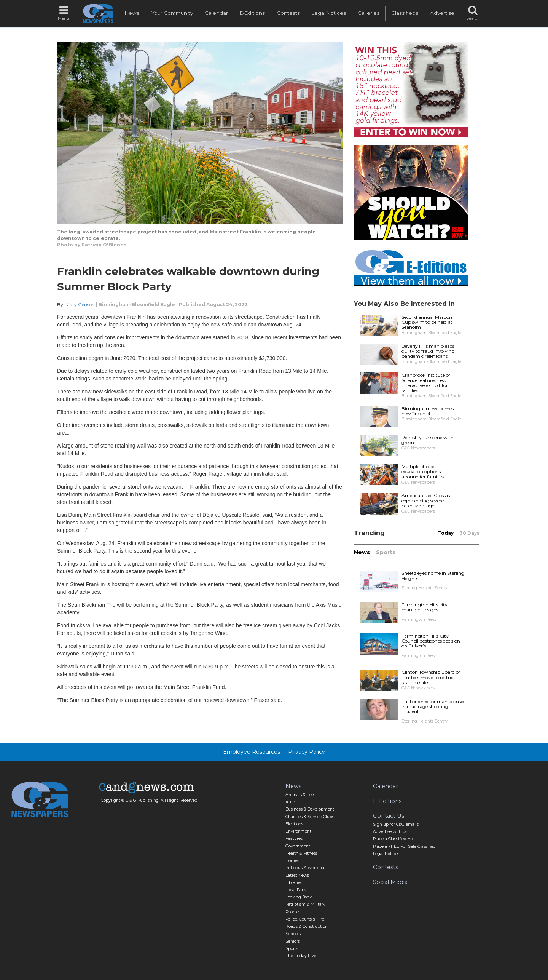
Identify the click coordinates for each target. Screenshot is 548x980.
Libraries (294, 883)
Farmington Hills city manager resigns (425, 607)
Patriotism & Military (305, 904)
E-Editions (252, 13)
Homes (292, 861)
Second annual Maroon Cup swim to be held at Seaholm (427, 322)
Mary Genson (80, 305)
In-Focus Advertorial (305, 868)
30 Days (470, 533)
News (132, 13)
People (292, 912)
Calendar (216, 13)
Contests (288, 13)
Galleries (369, 13)
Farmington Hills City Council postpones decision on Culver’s (431, 641)
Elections (294, 824)
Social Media (390, 882)
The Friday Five (301, 956)
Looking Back (299, 897)
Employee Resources (252, 752)
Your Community (172, 13)
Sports (386, 552)
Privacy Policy (307, 752)
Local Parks (296, 890)
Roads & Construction (307, 926)
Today (446, 533)
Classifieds (405, 13)
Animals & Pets (300, 795)
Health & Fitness (301, 853)
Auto (290, 802)
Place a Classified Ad (393, 839)
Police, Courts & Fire (305, 919)
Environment (298, 831)
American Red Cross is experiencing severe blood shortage (426, 500)
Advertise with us (390, 832)
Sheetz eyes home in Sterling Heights (433, 576)
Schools (293, 934)
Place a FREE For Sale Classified (404, 847)
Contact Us (389, 816)
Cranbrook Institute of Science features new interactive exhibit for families (426, 383)
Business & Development (310, 809)
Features (294, 839)
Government (298, 846)
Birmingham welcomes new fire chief (428, 411)
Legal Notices (329, 13)
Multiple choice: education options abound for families (423, 471)
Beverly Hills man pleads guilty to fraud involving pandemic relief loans (428, 351)
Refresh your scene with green (428, 440)
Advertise (442, 13)
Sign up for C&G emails (396, 824)
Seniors (293, 941)
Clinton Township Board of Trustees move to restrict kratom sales (431, 677)
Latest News (297, 875)
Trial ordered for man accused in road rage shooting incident (434, 706)
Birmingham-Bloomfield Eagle (137, 305)
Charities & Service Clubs (310, 817)
